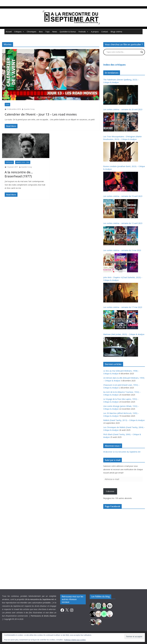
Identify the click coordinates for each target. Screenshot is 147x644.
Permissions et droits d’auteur (43, 616)
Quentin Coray (29, 109)
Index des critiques (114, 65)
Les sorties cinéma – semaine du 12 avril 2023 (123, 223)
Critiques (19, 32)
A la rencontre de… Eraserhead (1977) (19, 174)
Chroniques (32, 32)
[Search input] (123, 52)
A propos (95, 32)
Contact (105, 32)
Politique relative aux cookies (75, 640)
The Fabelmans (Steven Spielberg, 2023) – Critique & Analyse (121, 81)
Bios (41, 32)
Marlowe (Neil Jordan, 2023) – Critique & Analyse (124, 334)
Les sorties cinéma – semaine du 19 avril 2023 (123, 196)
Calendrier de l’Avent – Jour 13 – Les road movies (41, 114)
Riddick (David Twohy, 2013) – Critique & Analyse (124, 420)
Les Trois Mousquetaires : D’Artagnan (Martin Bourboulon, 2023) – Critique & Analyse (122, 138)
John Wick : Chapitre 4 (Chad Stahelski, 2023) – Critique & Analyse (123, 279)
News (55, 32)
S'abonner (110, 491)
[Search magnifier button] (142, 52)
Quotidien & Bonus (68, 32)
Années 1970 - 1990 (23, 162)
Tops (47, 32)
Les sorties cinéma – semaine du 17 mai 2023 (123, 307)
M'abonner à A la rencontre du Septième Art (122, 452)
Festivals (83, 32)
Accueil (9, 32)
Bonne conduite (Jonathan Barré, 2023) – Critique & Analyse (124, 168)
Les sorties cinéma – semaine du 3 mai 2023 (122, 250)
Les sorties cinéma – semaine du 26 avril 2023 (123, 109)
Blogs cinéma (116, 32)
